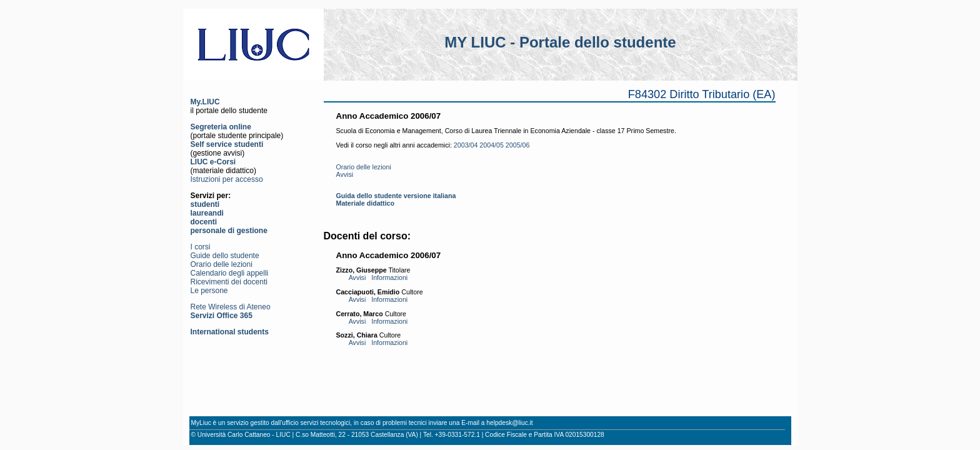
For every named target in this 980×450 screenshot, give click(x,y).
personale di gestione (229, 231)
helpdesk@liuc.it (509, 423)
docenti (204, 222)
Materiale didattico (366, 203)
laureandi (207, 213)
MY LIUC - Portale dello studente (560, 42)
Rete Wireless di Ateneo (231, 307)
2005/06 (518, 145)
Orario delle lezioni (222, 264)
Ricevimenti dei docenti (229, 282)
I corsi (201, 247)
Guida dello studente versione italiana (396, 196)
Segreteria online (221, 127)
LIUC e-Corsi (213, 162)
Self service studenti (227, 144)
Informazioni (389, 277)
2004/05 (492, 145)
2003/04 (466, 145)
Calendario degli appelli (230, 273)
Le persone (209, 291)
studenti (205, 204)
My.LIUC (205, 102)
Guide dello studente (225, 256)
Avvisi (345, 174)
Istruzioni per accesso (227, 179)
